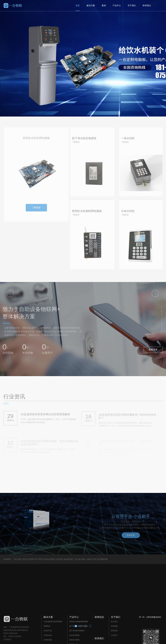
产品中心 (117, 6)
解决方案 (91, 6)
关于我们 (132, 6)
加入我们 (114, 622)
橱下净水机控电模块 (77, 631)
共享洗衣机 (48, 635)
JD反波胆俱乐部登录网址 (53, 622)
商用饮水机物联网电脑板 (79, 622)
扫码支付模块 (74, 640)
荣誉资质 (114, 631)
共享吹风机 (48, 640)
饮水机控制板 (74, 635)
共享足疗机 (48, 631)
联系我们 (147, 6)
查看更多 (153, 350)
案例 (104, 6)
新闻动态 (99, 617)
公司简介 (114, 635)
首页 (78, 6)
